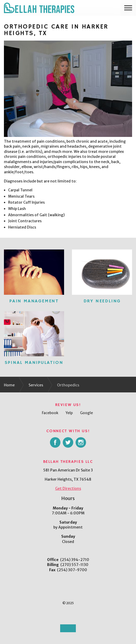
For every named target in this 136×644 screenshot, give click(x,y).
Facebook (50, 413)
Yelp (69, 413)
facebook (55, 442)
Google (86, 413)
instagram (81, 442)
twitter (68, 442)
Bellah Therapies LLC (39, 8)
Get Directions (68, 488)
